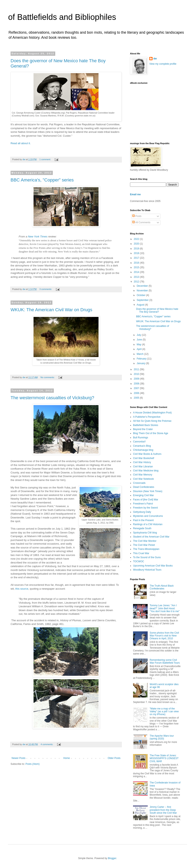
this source (22, 589)
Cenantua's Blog (142, 446)
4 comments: (47, 744)
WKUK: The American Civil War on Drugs (51, 310)
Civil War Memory (143, 475)
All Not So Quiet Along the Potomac (152, 421)
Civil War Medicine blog (146, 471)
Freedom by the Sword (145, 508)
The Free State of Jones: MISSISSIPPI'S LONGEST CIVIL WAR (164, 758)
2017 (137, 258)
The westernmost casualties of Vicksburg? (52, 398)
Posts (137, 216)
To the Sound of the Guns (147, 557)
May (139, 344)
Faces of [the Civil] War (146, 500)
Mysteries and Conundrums (148, 516)
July (139, 335)
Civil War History (142, 462)
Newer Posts (18, 758)
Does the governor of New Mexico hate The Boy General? (157, 310)
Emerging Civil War (143, 495)
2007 (137, 388)
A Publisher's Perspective (147, 417)
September (143, 300)
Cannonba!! (139, 442)
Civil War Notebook (143, 479)
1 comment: (45, 159)
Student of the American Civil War (151, 537)
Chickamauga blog (143, 450)
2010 (137, 374)
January (141, 363)
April (139, 349)
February (142, 359)
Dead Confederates (144, 487)
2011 (137, 369)
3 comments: (46, 289)
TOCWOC (139, 561)
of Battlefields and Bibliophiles (62, 17)
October (141, 295)
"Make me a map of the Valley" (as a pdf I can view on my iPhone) (164, 712)
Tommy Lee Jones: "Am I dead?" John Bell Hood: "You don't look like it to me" (165, 608)
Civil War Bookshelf (144, 458)
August (141, 305)
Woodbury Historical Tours (147, 570)
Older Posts (114, 758)
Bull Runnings (141, 438)
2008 (137, 384)
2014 (137, 272)
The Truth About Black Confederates (162, 587)
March (140, 354)
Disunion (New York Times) (148, 491)
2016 (137, 263)
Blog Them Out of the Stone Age (151, 433)
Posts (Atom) (32, 764)
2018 (137, 253)
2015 (137, 267)
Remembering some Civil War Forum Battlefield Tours (165, 661)
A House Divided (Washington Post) (152, 413)
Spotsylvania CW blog (145, 533)
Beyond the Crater (143, 429)
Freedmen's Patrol (143, 504)
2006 (137, 393)
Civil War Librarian (143, 467)
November (143, 291)
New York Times (38, 237)
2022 (137, 239)
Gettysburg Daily (142, 512)
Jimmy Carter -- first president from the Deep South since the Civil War (163, 810)
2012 (137, 282)
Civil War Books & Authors (147, 454)
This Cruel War (141, 553)
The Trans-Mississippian (146, 549)
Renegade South (142, 528)
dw (155, 59)
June (140, 340)
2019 (137, 249)
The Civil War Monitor (145, 541)
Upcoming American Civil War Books (153, 566)
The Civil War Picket (144, 545)
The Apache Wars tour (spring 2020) (162, 737)
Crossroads (139, 483)
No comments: (48, 377)
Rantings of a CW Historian (148, 524)
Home (67, 758)
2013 (137, 277)
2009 (137, 379)
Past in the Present (143, 520)
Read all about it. (21, 143)
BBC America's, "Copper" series (42, 180)
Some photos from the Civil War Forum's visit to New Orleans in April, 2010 (164, 636)
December (143, 286)
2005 (137, 398)
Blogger (112, 858)
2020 (137, 244)
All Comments (141, 222)
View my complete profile (163, 64)
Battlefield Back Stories (146, 425)
